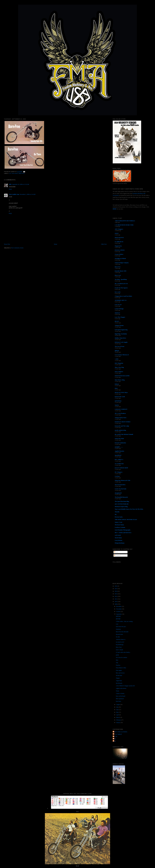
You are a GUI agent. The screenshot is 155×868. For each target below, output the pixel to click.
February (119, 720)
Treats (118, 691)
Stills (10, 184)
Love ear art (118, 305)
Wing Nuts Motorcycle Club (122, 480)
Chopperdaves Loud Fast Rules (123, 296)
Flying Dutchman (120, 543)
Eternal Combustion (120, 443)
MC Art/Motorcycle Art (121, 284)
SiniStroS (117, 313)
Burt (117, 660)
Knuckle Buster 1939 (121, 271)
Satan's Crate (118, 522)
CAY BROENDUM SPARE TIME (124, 225)
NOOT (117, 233)
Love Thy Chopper (120, 317)
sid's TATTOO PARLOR (122, 504)
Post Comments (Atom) (17, 248)
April (118, 715)
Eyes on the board (121, 696)
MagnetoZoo (118, 246)
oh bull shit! (119, 675)
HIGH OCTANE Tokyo (121, 392)
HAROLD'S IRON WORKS (123, 422)
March (118, 717)
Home (56, 244)
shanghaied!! (118, 493)
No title (118, 637)
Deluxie (117, 384)
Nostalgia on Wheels (120, 258)
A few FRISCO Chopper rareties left (125, 686)
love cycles (118, 292)
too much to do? (120, 642)
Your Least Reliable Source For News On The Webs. (129, 509)
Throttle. (117, 512)
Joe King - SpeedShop (121, 279)
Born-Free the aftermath (122, 632)
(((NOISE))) (118, 401)
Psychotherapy (120, 645)
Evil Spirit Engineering (121, 330)
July (117, 707)
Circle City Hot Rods (121, 489)
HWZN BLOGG (119, 237)
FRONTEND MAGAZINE (122, 376)
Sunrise (117, 405)
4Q (116, 514)
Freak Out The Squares (121, 288)
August (118, 704)
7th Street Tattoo (119, 525)
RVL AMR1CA (119, 459)
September (119, 614)
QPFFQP (118, 616)
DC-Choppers (119, 472)
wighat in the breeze (121, 688)
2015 (116, 589)
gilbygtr (117, 351)
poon (114, 741)
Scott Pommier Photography (123, 530)
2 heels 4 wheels (120, 693)
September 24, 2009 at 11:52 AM (21, 184)
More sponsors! (120, 699)
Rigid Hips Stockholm (121, 334)
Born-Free (118, 267)
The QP (115, 736)
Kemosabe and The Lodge (122, 426)
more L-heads (120, 650)
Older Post (104, 244)
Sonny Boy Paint (119, 439)
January (118, 722)
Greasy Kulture (119, 254)
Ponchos (118, 665)
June (118, 710)
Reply (10, 189)
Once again (119, 670)
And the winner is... (121, 639)
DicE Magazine (119, 363)
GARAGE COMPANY (121, 409)
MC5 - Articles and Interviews (123, 533)
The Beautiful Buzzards (121, 497)
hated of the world (120, 397)
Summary (118, 629)
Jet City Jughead (117, 734)
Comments (117, 555)
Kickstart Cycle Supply (121, 342)
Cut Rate (117, 476)
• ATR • (117, 359)
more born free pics (121, 627)
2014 (116, 591)
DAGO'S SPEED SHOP (121, 468)
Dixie (116, 388)
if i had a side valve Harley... (123, 652)
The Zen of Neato (120, 346)
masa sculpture (119, 372)
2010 (116, 601)
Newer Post (7, 244)
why (117, 663)
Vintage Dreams (119, 325)
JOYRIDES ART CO (121, 300)
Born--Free (119, 647)
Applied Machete (119, 451)
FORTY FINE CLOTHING (120, 732)
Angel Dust (119, 681)
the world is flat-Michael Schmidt (124, 434)
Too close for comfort (122, 657)
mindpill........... (119, 447)
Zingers (118, 678)
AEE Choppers (119, 229)
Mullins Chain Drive (120, 338)
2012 (116, 596)
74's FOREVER (119, 464)
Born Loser (118, 275)
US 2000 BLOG (119, 242)
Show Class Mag (119, 367)
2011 (116, 599)
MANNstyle (119, 683)
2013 (116, 594)
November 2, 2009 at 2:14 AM (28, 194)
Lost (117, 624)
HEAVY (117, 321)
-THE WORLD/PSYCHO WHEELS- (125, 221)
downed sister (120, 634)
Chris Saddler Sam (14, 194)
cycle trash (118, 535)
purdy (117, 655)
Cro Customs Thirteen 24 (122, 355)
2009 (116, 604)
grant (115, 739)
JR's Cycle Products (120, 413)
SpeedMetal (118, 455)
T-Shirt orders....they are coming (124, 621)
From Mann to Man (121, 668)
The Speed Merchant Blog (122, 501)
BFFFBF (118, 619)
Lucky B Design (119, 309)
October (118, 611)
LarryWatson (118, 540)
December (119, 606)
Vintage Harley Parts (121, 418)
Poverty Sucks (119, 517)
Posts (116, 552)
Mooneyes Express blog (121, 507)
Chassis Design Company (122, 263)
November (119, 609)
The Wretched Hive (120, 485)
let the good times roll (17, 173)
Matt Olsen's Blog (120, 380)
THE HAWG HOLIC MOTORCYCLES (126, 520)
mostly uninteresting (120, 430)
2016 (116, 586)
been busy (119, 701)
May (118, 712)
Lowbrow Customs (120, 527)
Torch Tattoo (118, 538)
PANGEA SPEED (120, 250)
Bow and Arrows (120, 673)
